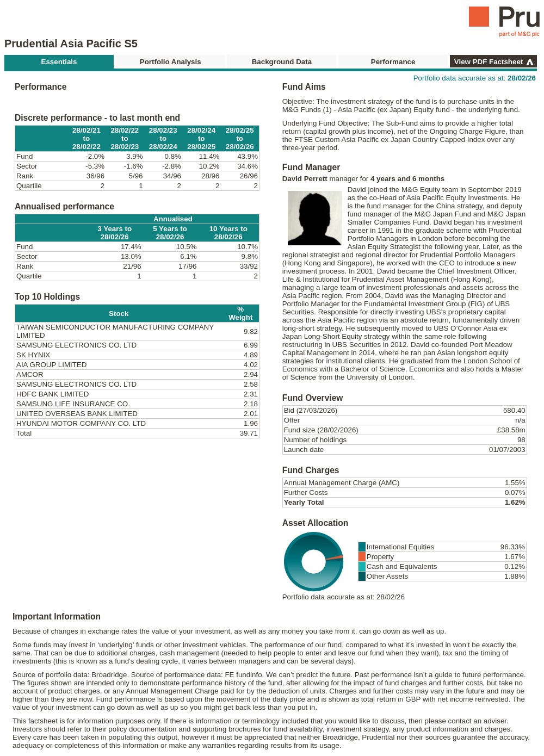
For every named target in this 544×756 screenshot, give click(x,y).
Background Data (282, 62)
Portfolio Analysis (171, 62)
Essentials (59, 62)
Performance (393, 62)
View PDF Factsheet (489, 62)
